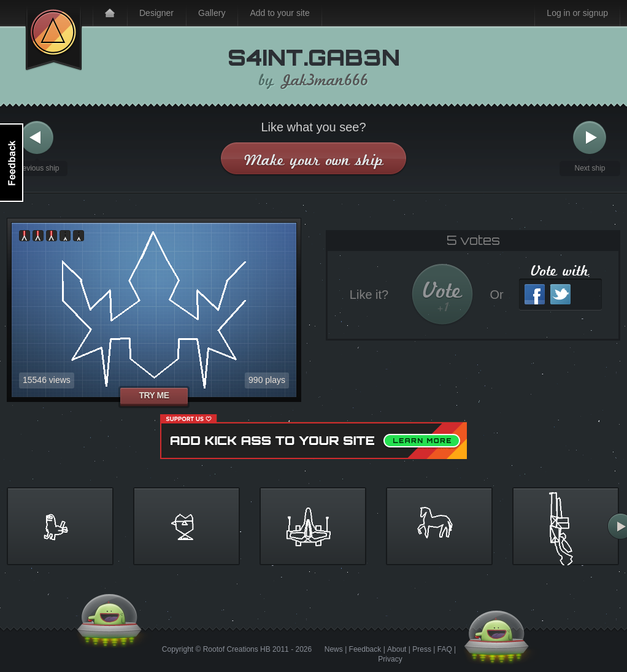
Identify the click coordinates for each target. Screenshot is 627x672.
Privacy (390, 659)
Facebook (535, 294)
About (397, 649)
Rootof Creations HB (237, 649)
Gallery (212, 13)
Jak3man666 (325, 80)
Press (422, 649)
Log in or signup (577, 13)
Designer (156, 13)
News (334, 649)
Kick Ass (54, 36)
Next (590, 138)
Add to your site (279, 13)
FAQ (445, 649)
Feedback (365, 649)
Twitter (560, 294)
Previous (37, 138)
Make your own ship (314, 160)
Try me (154, 395)
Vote (443, 296)
